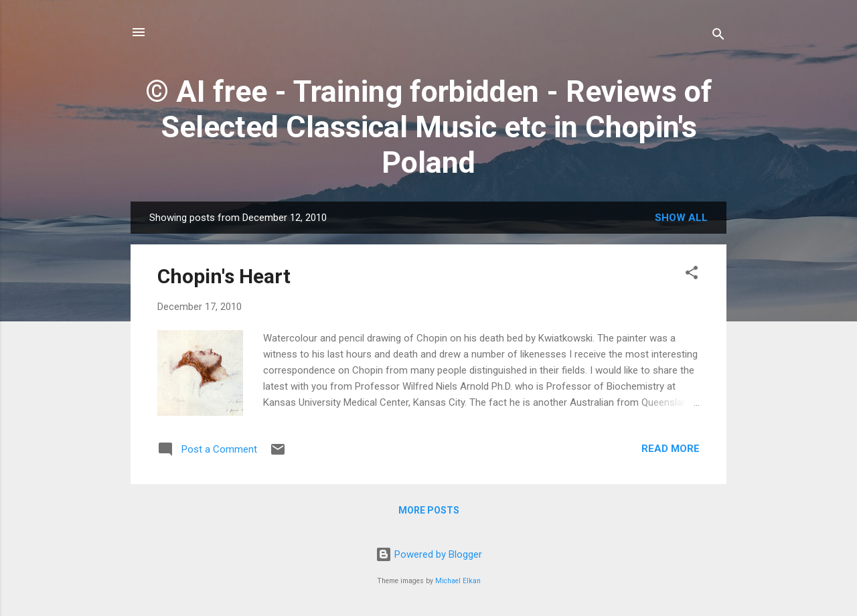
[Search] (718, 36)
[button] (692, 275)
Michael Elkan (458, 581)
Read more (671, 449)
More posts (429, 510)
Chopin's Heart (224, 276)
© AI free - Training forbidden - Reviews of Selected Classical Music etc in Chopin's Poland (429, 127)
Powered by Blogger (429, 554)
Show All (681, 218)
